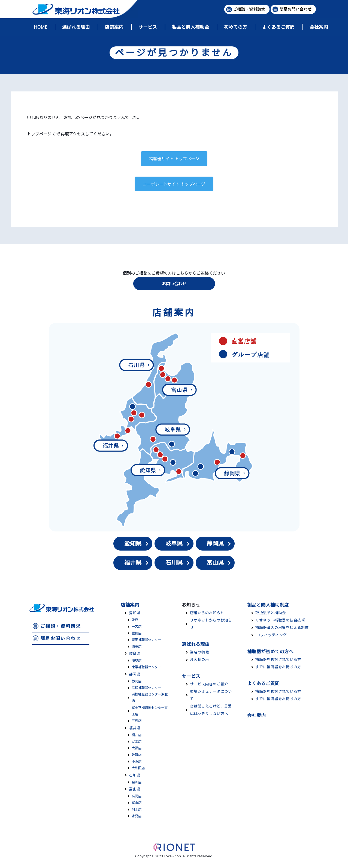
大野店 (137, 748)
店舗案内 (130, 605)
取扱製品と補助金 (271, 613)
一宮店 (137, 627)
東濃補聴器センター (146, 667)
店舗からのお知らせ (207, 613)
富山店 (137, 803)
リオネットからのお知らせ (211, 624)
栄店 (135, 620)
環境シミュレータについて (211, 695)
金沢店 (137, 782)
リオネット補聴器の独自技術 (280, 620)
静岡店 (137, 681)
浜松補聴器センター (146, 688)
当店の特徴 (199, 652)
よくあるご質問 (263, 683)
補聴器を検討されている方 (278, 659)
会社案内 (256, 715)
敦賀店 (137, 755)
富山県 (215, 563)
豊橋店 (137, 633)
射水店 (137, 809)
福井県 (133, 563)
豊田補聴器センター (146, 640)
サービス (191, 676)
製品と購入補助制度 (268, 605)
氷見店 (137, 816)
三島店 (137, 721)
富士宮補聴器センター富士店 (150, 711)
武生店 (137, 741)
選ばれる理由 (196, 644)
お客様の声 (199, 659)
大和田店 (138, 768)
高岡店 (137, 796)
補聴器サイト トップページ (174, 159)
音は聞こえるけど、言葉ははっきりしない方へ (211, 710)
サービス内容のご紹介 (209, 684)
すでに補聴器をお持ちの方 (278, 667)
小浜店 (137, 761)
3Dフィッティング (271, 635)
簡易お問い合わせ (61, 638)
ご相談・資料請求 (61, 626)
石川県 (174, 563)
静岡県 (215, 543)
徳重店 (137, 646)
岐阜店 (137, 660)
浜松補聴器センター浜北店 (150, 698)
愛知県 (133, 543)
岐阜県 (174, 543)
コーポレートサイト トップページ (174, 184)
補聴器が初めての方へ (270, 651)
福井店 (137, 735)
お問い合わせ (174, 284)
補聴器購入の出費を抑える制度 (282, 628)
